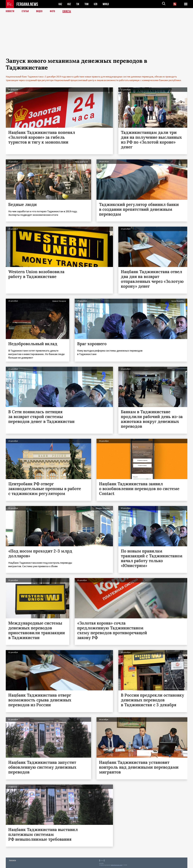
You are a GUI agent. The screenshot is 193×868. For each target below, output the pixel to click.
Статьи (25, 11)
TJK (78, 4)
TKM (87, 4)
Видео (39, 11)
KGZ (69, 4)
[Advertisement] (96, 39)
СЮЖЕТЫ (67, 11)
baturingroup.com (116, 865)
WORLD (106, 4)
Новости (10, 11)
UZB (96, 4)
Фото (52, 11)
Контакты (13, 860)
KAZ (60, 4)
